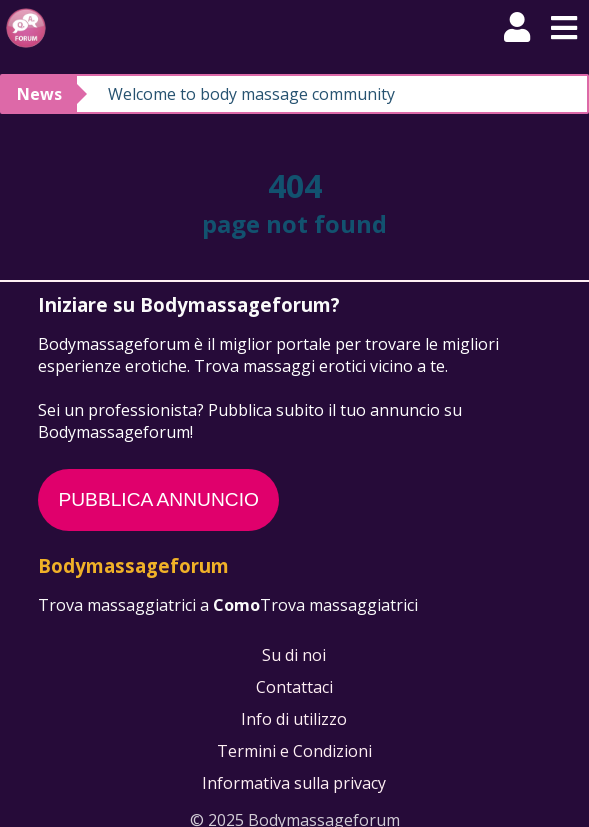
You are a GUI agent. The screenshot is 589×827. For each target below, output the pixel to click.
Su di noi (295, 655)
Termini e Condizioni (294, 751)
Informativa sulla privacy (295, 783)
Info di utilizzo (295, 719)
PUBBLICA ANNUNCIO (158, 499)
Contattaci (294, 687)
